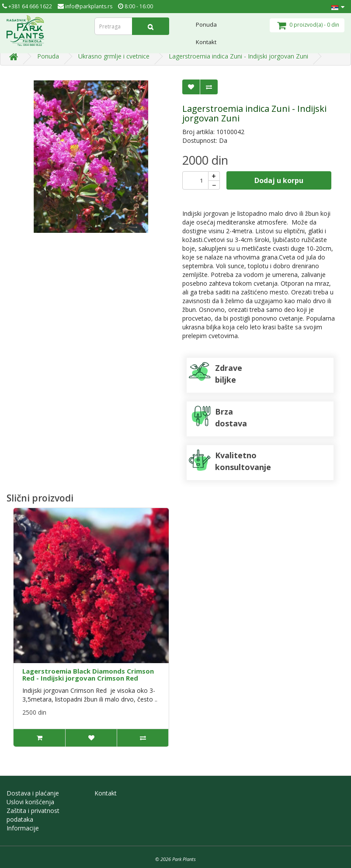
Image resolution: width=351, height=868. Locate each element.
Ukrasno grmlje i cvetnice (114, 56)
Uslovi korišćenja (30, 802)
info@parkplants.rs (85, 6)
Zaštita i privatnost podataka (33, 815)
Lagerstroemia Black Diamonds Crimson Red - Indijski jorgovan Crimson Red (88, 675)
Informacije (23, 828)
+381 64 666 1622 (27, 6)
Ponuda (206, 24)
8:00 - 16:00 (136, 6)
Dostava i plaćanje (33, 793)
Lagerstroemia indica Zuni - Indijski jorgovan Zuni (238, 56)
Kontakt (206, 42)
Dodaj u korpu (279, 180)
